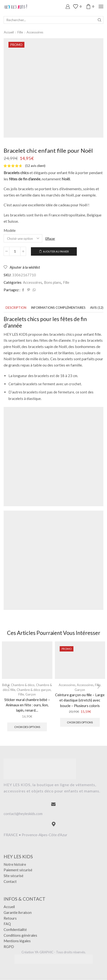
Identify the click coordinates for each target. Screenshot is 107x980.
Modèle (10, 230)
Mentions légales (17, 941)
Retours (10, 918)
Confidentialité (15, 929)
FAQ (7, 924)
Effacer (50, 239)
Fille (20, 32)
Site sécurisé (14, 876)
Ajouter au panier (56, 251)
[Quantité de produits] (15, 251)
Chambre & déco (23, 685)
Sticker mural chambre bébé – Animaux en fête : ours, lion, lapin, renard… (27, 705)
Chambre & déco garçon (34, 690)
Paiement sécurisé (18, 870)
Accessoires (35, 32)
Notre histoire (15, 864)
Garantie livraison (18, 912)
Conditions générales (20, 935)
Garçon (31, 694)
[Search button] (100, 20)
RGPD (9, 947)
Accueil (9, 32)
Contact (10, 881)
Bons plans (53, 282)
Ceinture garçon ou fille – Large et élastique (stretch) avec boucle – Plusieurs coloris (80, 700)
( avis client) (35, 166)
